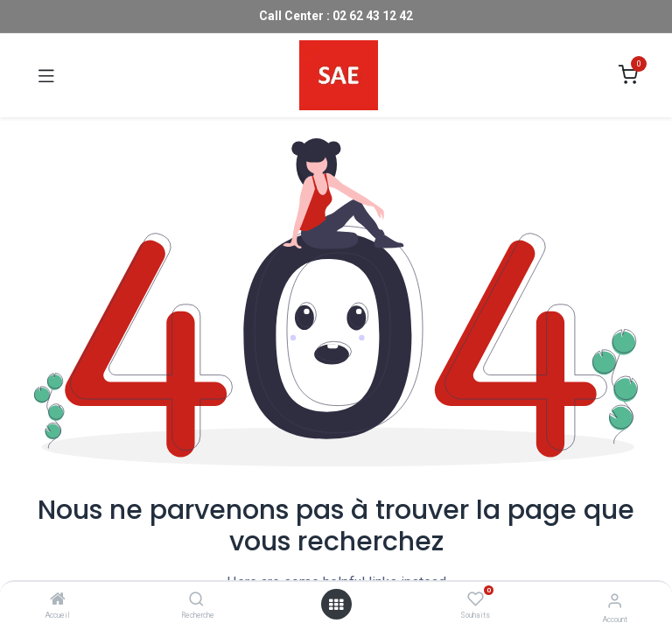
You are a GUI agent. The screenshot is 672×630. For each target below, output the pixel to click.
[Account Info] (615, 601)
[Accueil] (58, 600)
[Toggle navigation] (46, 75)
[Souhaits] (476, 599)
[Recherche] (196, 600)
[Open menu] (336, 605)
